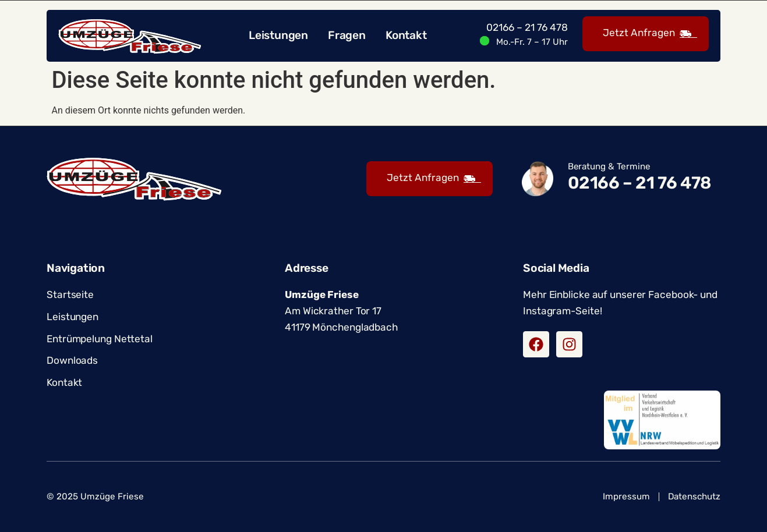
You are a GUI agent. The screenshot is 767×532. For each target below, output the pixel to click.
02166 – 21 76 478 (527, 27)
